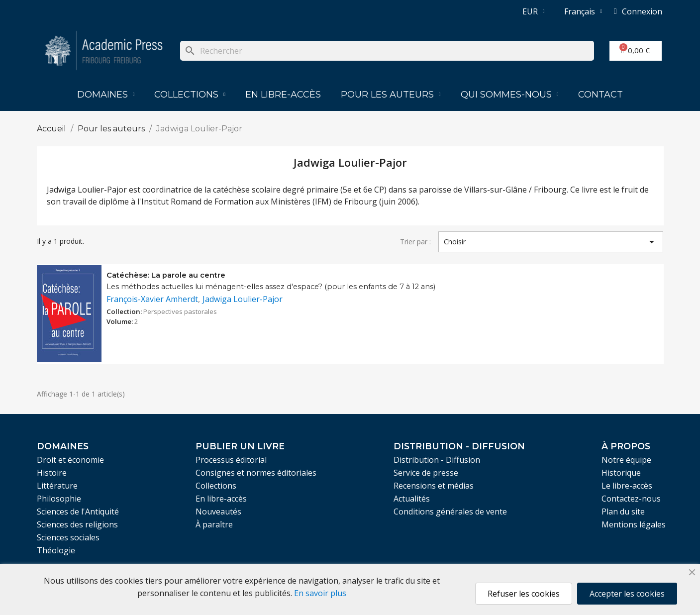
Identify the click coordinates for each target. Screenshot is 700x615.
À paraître (214, 524)
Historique (621, 473)
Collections (190, 95)
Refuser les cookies (524, 594)
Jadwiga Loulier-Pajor (243, 299)
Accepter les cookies (627, 594)
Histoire (52, 473)
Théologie (56, 550)
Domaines (106, 95)
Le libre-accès (627, 486)
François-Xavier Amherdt (152, 299)
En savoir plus (320, 593)
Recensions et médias (434, 486)
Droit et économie (70, 460)
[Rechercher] (387, 51)
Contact (600, 95)
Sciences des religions (77, 524)
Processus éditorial (231, 460)
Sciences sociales (68, 537)
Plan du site (623, 512)
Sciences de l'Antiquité (78, 512)
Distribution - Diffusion (437, 460)
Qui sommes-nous (510, 95)
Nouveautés (218, 512)
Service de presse (426, 473)
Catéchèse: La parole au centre (166, 275)
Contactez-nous (631, 499)
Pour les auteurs (391, 95)
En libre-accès (283, 95)
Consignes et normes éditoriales (256, 473)
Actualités (412, 499)
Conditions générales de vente (450, 512)
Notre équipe (626, 460)
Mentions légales (634, 524)
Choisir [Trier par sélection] (551, 242)
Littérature (57, 486)
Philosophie (59, 499)
